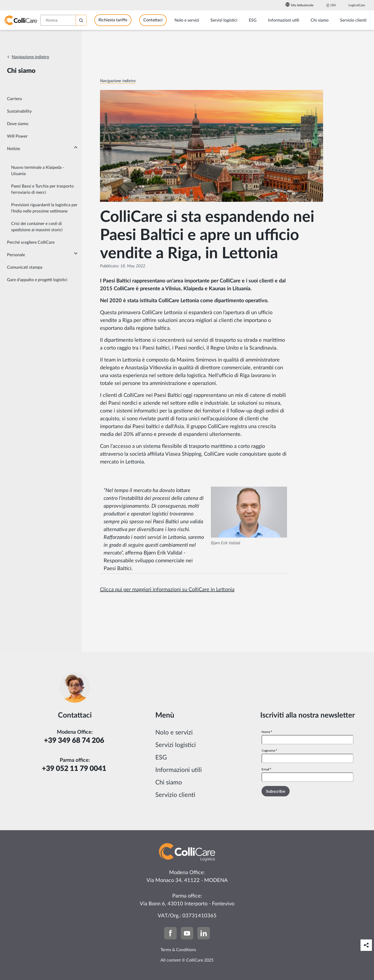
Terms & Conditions (178, 950)
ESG (161, 758)
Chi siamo (169, 783)
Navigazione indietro (30, 57)
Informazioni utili (179, 770)
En (333, 5)
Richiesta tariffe (113, 20)
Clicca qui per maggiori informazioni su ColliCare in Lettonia (167, 590)
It (328, 5)
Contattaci (153, 20)
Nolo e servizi (174, 733)
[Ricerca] (81, 20)
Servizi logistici (176, 745)
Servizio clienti (175, 795)
